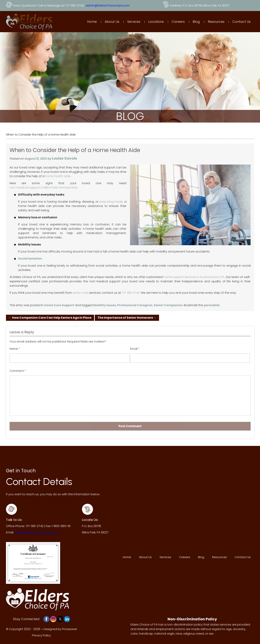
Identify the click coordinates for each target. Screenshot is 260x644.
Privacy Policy (41, 635)
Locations (156, 22)
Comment (18, 371)
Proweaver (70, 629)
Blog (196, 22)
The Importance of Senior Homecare (127, 318)
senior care (80, 293)
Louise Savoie (64, 158)
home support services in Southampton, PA (194, 277)
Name (15, 349)
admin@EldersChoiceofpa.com (108, 6)
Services (134, 22)
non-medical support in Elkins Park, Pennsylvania (43, 188)
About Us (112, 22)
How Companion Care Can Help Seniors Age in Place (50, 318)
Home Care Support (59, 305)
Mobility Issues (105, 305)
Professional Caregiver (135, 305)
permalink (212, 305)
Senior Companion (168, 305)
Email (135, 349)
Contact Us (241, 22)
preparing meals (111, 202)
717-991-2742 (131, 293)
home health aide (58, 176)
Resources (216, 22)
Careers (178, 22)
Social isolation (30, 259)
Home (92, 22)
